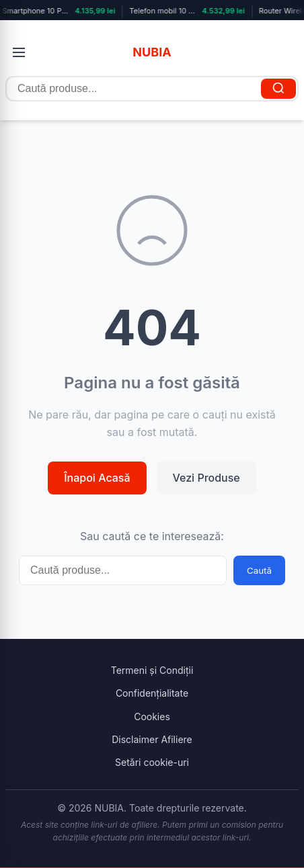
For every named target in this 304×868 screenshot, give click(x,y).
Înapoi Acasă (97, 478)
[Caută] (278, 89)
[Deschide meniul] (19, 52)
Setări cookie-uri (152, 762)
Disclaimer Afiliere (152, 739)
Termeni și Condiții (152, 670)
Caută (259, 570)
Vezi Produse (206, 478)
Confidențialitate (152, 693)
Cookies (152, 717)
